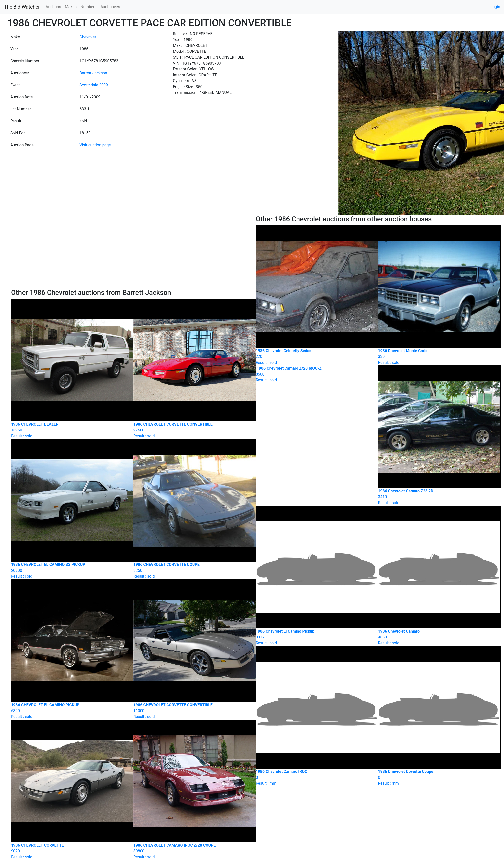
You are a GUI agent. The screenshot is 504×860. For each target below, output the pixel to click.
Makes (71, 7)
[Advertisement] (130, 252)
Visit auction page (95, 145)
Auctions (53, 7)
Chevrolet (88, 37)
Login (495, 7)
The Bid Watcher (22, 7)
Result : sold (313, 374)
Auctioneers (111, 7)
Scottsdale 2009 (94, 85)
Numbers (88, 7)
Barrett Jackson (93, 73)
